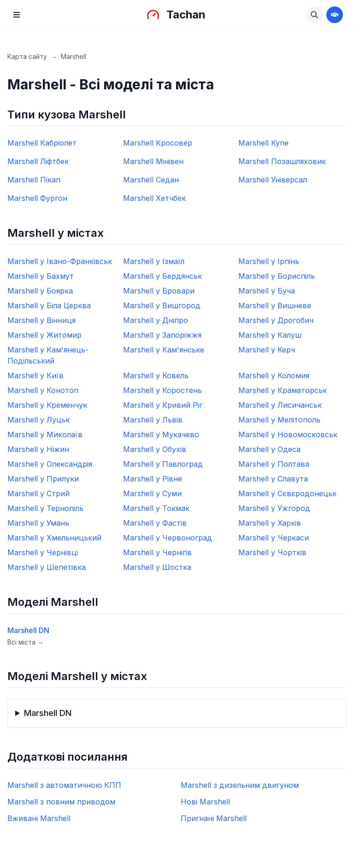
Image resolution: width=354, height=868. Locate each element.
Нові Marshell (205, 802)
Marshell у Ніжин (38, 449)
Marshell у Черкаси (274, 538)
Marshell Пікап (34, 180)
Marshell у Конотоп (43, 390)
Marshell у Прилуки (43, 479)
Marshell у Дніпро (156, 320)
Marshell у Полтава (274, 464)
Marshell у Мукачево (161, 434)
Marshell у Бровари (159, 291)
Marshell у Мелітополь (279, 420)
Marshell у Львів (153, 420)
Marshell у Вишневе (275, 305)
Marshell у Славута (273, 479)
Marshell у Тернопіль (45, 508)
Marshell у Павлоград (163, 464)
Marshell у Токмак (156, 508)
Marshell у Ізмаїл (154, 261)
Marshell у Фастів (155, 523)
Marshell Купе (263, 143)
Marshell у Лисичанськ (280, 405)
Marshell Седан (151, 180)
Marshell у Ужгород (274, 508)
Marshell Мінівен (153, 161)
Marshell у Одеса (269, 449)
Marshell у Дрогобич (276, 320)
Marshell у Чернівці (43, 552)
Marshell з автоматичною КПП (64, 785)
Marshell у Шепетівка (47, 567)
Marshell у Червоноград (168, 538)
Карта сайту (27, 56)
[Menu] (17, 15)
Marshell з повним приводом (61, 802)
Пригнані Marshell (214, 818)
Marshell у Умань (38, 523)
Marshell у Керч (267, 350)
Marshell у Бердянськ (162, 276)
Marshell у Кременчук (47, 405)
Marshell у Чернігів (157, 552)
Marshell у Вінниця (41, 320)
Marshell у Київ (35, 375)
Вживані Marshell (39, 818)
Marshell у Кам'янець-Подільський (48, 355)
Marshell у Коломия (274, 375)
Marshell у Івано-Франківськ (60, 261)
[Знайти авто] (314, 15)
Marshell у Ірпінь (269, 261)
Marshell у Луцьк (38, 420)
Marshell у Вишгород (162, 305)
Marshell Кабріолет (42, 143)
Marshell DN (28, 630)
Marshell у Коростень (162, 390)
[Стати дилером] (335, 15)
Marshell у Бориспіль (277, 276)
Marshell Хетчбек (154, 198)
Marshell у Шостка (157, 567)
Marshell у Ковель (156, 375)
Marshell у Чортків (272, 552)
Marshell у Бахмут (41, 276)
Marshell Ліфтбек (38, 161)
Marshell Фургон (37, 198)
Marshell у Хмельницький (54, 538)
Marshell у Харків (270, 523)
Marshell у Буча (267, 291)
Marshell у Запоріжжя (162, 335)
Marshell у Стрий (38, 493)
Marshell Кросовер (158, 143)
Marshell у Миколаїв (45, 434)
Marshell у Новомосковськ (288, 434)
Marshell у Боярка (40, 291)
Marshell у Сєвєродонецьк (287, 493)
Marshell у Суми (152, 493)
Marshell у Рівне (153, 479)
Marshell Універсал (273, 180)
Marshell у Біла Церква (49, 305)
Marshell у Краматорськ (283, 390)
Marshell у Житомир (44, 335)
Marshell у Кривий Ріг (163, 405)
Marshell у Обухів (155, 449)
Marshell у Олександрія (50, 464)
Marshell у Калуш (270, 335)
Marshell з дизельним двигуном (240, 785)
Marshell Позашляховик (282, 161)
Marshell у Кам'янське (164, 350)
